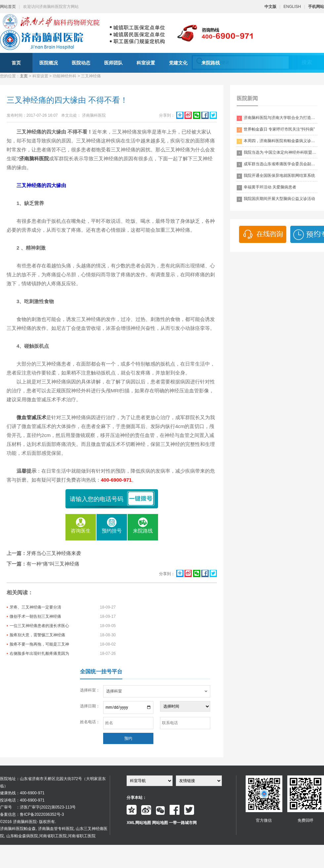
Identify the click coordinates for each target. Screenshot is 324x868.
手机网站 (316, 7)
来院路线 (211, 63)
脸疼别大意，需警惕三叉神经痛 (37, 635)
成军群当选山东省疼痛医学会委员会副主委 (277, 164)
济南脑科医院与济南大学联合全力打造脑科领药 (277, 118)
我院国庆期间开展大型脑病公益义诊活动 (276, 199)
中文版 (270, 7)
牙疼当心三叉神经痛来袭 (54, 553)
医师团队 (113, 63)
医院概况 (49, 63)
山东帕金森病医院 (22, 836)
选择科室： (90, 690)
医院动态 (81, 63)
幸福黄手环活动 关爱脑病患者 (266, 188)
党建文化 (178, 63)
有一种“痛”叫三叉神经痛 (53, 564)
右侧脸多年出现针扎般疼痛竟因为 (39, 653)
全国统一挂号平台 (101, 671)
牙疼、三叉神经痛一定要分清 (35, 607)
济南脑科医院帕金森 (18, 829)
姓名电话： (90, 722)
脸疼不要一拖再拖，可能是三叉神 (39, 644)
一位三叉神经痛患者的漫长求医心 (39, 626)
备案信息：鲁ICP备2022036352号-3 (32, 814)
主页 (24, 76)
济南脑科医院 (34, 158)
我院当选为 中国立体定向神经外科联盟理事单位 (277, 153)
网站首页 (8, 7)
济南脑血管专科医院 (56, 829)
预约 (128, 738)
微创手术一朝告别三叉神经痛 (35, 616)
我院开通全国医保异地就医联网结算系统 (276, 176)
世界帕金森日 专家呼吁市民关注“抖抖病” (276, 130)
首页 (16, 63)
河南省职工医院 (53, 836)
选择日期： (90, 706)
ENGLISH (292, 7)
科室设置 (146, 63)
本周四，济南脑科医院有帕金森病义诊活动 (277, 141)
